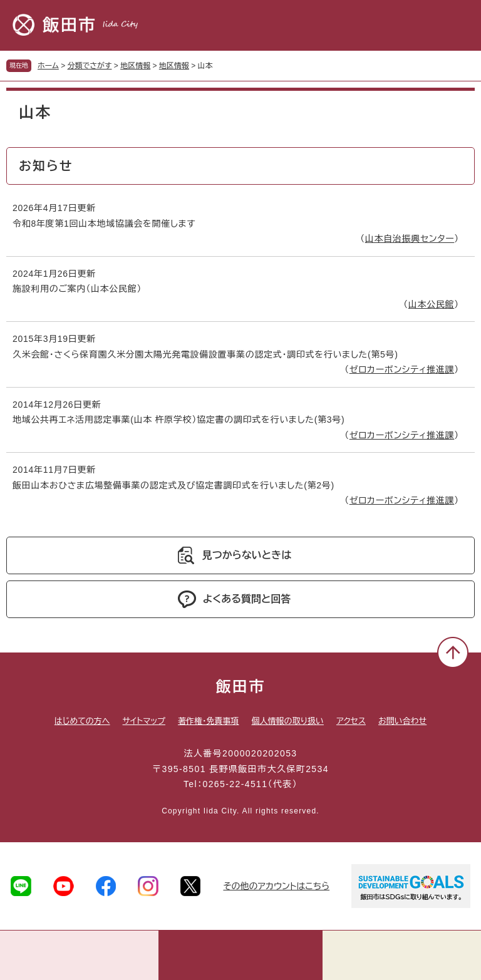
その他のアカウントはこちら (276, 886)
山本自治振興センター (410, 239)
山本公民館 (432, 304)
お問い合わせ (402, 721)
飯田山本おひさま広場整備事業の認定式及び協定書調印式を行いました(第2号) (173, 485)
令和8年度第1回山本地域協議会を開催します (104, 224)
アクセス (351, 721)
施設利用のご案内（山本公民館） (77, 289)
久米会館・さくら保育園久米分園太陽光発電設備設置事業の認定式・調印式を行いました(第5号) (205, 354)
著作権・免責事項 (209, 721)
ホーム (48, 66)
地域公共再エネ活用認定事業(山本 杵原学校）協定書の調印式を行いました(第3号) (178, 420)
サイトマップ (144, 721)
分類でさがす (90, 66)
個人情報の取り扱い (287, 721)
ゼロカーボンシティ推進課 (402, 369)
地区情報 (135, 66)
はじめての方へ (82, 721)
